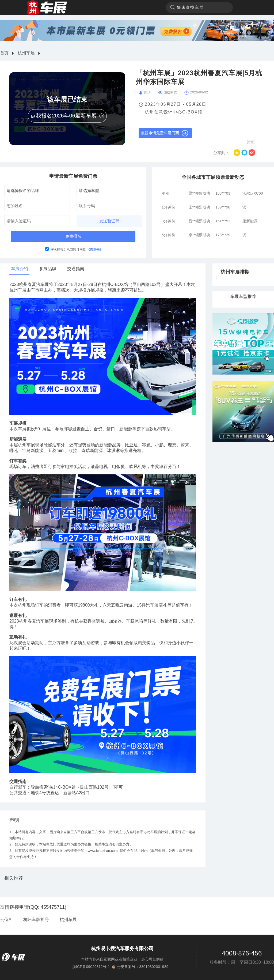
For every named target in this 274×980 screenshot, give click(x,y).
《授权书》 (95, 250)
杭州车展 (26, 53)
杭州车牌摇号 (36, 920)
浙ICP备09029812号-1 (91, 967)
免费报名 (73, 236)
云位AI (6, 920)
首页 (4, 53)
